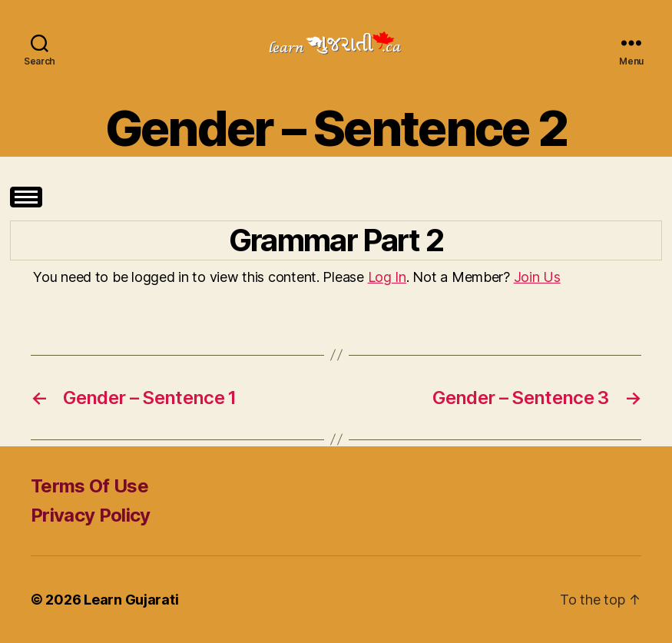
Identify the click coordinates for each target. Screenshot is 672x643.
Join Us (537, 277)
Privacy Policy (91, 515)
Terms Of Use (89, 486)
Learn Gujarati (131, 600)
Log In (387, 277)
